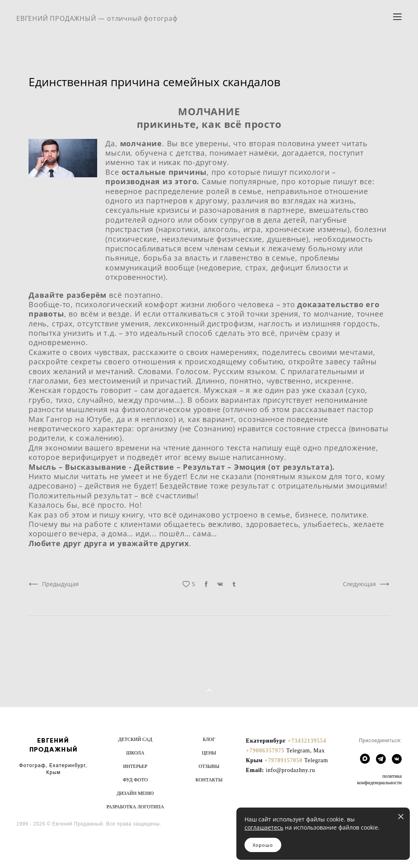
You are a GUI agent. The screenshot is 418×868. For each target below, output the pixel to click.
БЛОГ (209, 739)
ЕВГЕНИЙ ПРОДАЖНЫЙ (54, 745)
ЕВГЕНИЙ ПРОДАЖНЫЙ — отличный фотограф (97, 18)
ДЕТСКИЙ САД (135, 739)
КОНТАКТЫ (209, 780)
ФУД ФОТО (135, 780)
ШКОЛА (135, 753)
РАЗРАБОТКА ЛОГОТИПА (135, 807)
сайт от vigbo (32, 848)
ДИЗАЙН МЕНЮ (135, 793)
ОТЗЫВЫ (209, 766)
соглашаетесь (264, 827)
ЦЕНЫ (209, 753)
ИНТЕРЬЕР (135, 766)
